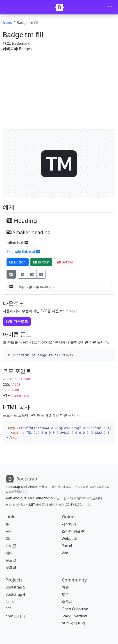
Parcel (67, 546)
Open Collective (75, 609)
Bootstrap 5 (15, 587)
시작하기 (69, 524)
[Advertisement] (59, 87)
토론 (65, 594)
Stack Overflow (74, 616)
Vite (65, 553)
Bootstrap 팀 (15, 487)
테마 (9, 553)
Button (18, 262)
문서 (9, 531)
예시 (9, 538)
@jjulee (29, 498)
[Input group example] (64, 286)
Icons (7, 23)
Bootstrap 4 (15, 594)
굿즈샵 (11, 567)
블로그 (11, 560)
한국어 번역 (73, 623)
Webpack (69, 538)
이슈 (65, 587)
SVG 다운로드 (17, 321)
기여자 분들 (36, 487)
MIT (32, 504)
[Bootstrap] (59, 7)
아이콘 (11, 546)
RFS (8, 609)
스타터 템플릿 (73, 531)
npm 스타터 (15, 616)
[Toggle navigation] (110, 7)
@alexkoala (14, 498)
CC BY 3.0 (73, 504)
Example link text (23, 252)
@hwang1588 (46, 498)
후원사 (67, 602)
